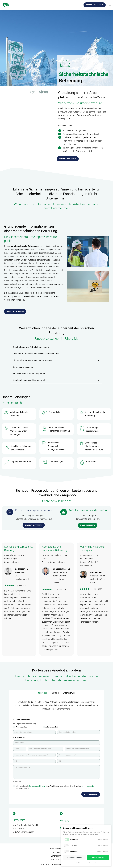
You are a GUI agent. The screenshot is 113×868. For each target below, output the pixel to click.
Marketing (74, 851)
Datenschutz (93, 863)
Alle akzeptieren (98, 857)
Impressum (85, 863)
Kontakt (78, 863)
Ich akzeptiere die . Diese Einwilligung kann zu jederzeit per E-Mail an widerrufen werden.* (55, 787)
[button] (56, 347)
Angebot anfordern (95, 5)
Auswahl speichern (74, 857)
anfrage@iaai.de (88, 786)
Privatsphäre (57, 860)
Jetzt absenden (91, 794)
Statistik (74, 845)
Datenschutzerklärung (37, 786)
